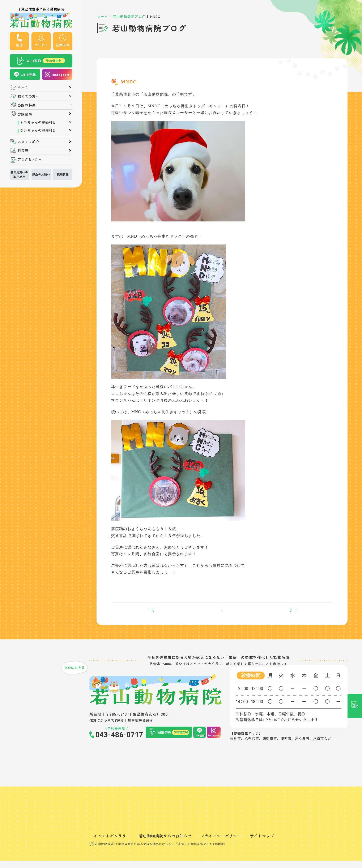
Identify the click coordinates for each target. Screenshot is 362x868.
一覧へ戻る (222, 619)
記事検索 (355, 372)
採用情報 (63, 174)
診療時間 (63, 45)
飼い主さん (153, 75)
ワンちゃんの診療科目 (38, 130)
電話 (19, 45)
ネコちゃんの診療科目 (38, 122)
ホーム (23, 87)
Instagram (61, 74)
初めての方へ (28, 96)
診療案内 (25, 114)
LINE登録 (28, 74)
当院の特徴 (27, 105)
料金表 (23, 150)
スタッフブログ (125, 75)
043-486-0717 (119, 748)
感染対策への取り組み (19, 174)
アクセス (41, 45)
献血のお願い (41, 174)
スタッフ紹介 (28, 141)
